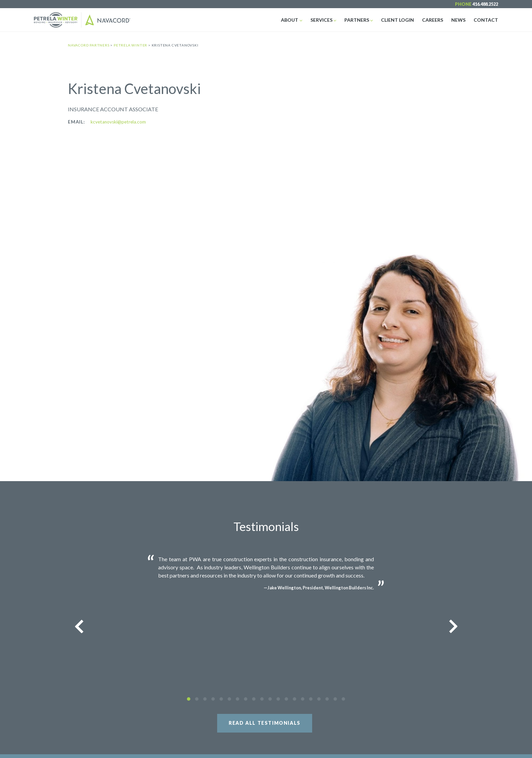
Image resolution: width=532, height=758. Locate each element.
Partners (357, 20)
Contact (486, 20)
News (458, 20)
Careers (433, 20)
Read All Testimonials (265, 723)
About (290, 20)
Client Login (397, 20)
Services (321, 20)
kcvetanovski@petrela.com (118, 122)
